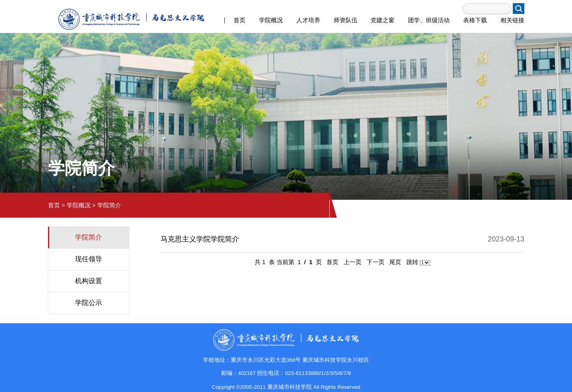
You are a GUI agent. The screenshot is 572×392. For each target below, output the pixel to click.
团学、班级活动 (429, 20)
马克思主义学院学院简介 (200, 239)
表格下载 (475, 20)
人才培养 (308, 20)
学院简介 (109, 205)
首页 (240, 20)
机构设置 (89, 281)
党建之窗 (383, 20)
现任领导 (89, 259)
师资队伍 (346, 20)
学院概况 (271, 20)
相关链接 (512, 20)
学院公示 (89, 303)
